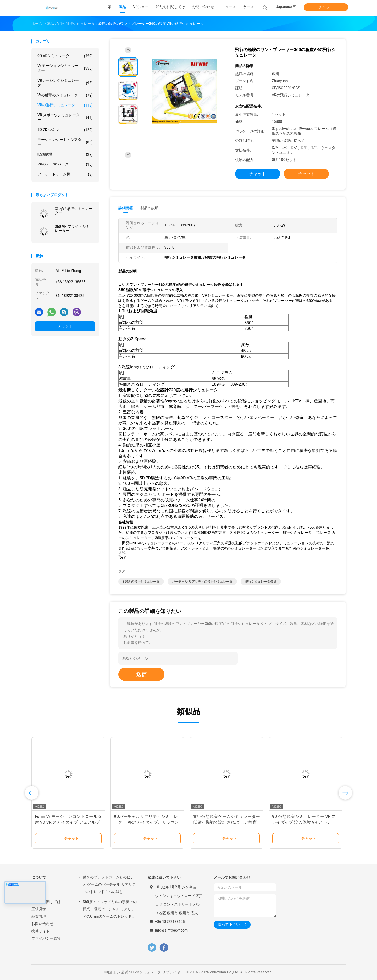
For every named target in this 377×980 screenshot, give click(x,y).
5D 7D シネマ (65, 130)
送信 (141, 674)
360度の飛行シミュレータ (141, 582)
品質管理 (39, 916)
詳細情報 (126, 208)
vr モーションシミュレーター (65, 68)
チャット (326, 7)
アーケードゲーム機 (65, 174)
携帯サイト (41, 931)
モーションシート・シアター (65, 142)
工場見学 (39, 909)
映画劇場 (65, 154)
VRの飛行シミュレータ (65, 105)
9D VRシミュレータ (65, 56)
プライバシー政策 (46, 938)
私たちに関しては (46, 902)
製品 (35, 894)
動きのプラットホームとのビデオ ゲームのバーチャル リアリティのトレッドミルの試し (109, 884)
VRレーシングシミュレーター (65, 83)
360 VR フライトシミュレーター (74, 229)
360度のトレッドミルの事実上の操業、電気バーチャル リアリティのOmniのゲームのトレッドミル (110, 910)
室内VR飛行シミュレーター (74, 211)
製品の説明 (149, 208)
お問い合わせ (42, 924)
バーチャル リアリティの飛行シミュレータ (202, 582)
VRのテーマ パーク (65, 164)
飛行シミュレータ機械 (261, 582)
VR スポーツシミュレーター (65, 117)
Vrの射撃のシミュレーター (65, 95)
